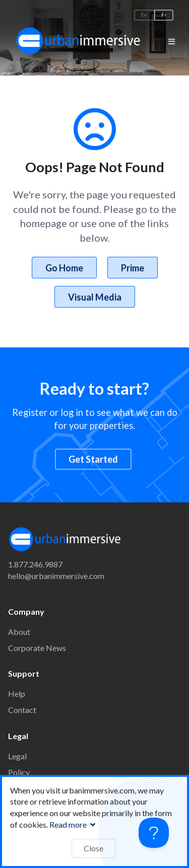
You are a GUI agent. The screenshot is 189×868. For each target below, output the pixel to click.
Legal (17, 756)
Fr (164, 15)
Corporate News (37, 648)
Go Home (64, 268)
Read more (74, 824)
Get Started (93, 459)
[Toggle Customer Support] (154, 833)
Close (93, 848)
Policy (19, 772)
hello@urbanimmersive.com (56, 576)
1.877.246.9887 (35, 564)
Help (17, 694)
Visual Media (95, 297)
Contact (22, 710)
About (19, 632)
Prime (133, 268)
